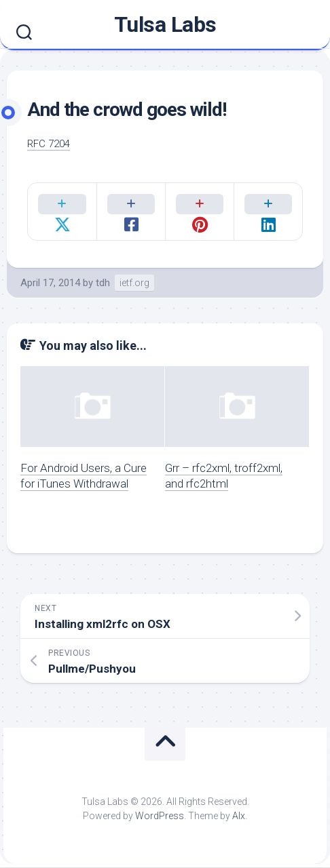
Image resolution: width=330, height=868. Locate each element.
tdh (103, 283)
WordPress (160, 816)
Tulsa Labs (165, 24)
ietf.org (134, 283)
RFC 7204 (49, 144)
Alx (239, 816)
